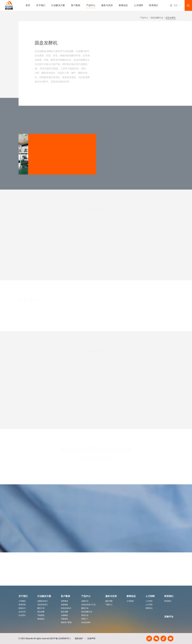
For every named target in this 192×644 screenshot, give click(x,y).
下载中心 (109, 605)
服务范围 (109, 601)
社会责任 (22, 615)
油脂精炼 (64, 605)
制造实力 (22, 608)
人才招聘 (138, 5)
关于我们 (41, 5)
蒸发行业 (85, 615)
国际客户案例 (66, 622)
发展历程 (22, 605)
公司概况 (22, 601)
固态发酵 (41, 612)
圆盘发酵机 (171, 19)
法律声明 (91, 638)
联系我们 (154, 5)
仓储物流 (64, 615)
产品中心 (91, 5)
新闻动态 (123, 5)
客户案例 (76, 5)
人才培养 (149, 605)
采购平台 (169, 617)
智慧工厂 (85, 619)
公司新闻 (130, 601)
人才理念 (149, 601)
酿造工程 (41, 608)
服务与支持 (107, 5)
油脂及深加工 (43, 601)
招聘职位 (149, 608)
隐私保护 (79, 638)
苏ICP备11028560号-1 (60, 638)
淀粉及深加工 (43, 605)
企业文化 (22, 612)
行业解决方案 (58, 5)
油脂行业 (85, 601)
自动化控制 (86, 622)
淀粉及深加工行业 (88, 605)
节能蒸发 (41, 615)
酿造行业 (85, 608)
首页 (28, 5)
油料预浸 (64, 601)
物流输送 (41, 619)
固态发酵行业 (157, 19)
